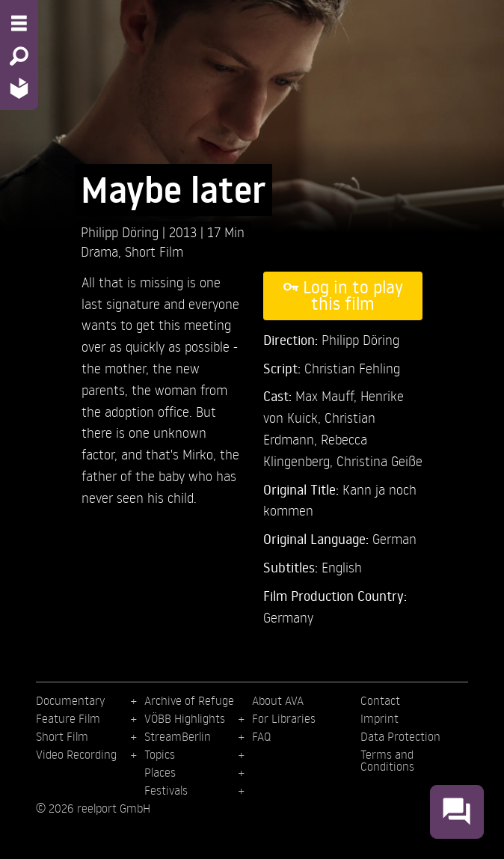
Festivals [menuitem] (166, 790)
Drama (99, 251)
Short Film (154, 251)
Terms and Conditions (387, 760)
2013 (185, 232)
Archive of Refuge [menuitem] (189, 700)
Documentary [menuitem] (70, 700)
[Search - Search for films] (19, 56)
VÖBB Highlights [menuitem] (185, 718)
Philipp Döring (122, 232)
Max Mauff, (328, 395)
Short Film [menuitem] (62, 736)
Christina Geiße (379, 461)
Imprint (379, 718)
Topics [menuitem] (160, 754)
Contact (380, 700)
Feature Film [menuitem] (68, 718)
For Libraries (284, 718)
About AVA (278, 700)
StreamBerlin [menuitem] (178, 736)
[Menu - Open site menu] (19, 23)
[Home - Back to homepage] (19, 88)
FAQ (261, 736)
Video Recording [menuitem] (76, 754)
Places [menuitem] (160, 772)
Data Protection (400, 736)
